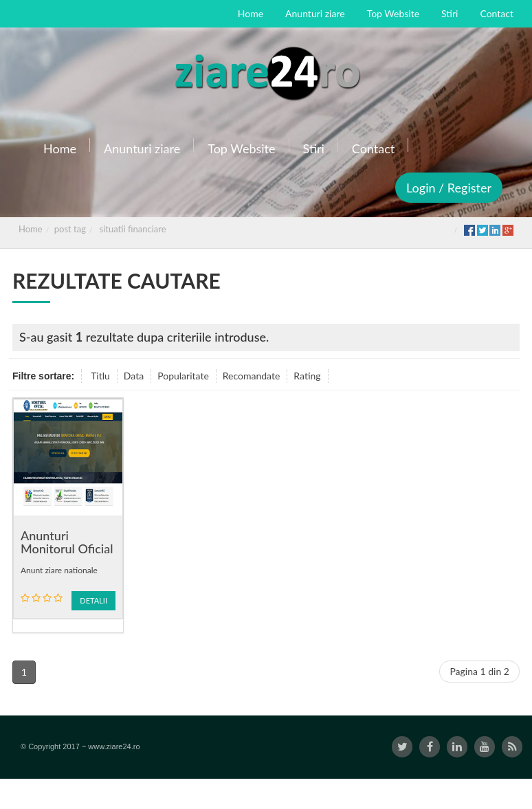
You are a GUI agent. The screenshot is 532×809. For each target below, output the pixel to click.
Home (31, 229)
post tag (70, 229)
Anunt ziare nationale (59, 570)
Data (134, 376)
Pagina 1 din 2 (479, 671)
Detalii (93, 600)
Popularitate (183, 376)
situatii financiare (133, 229)
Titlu (100, 376)
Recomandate (252, 376)
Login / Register (449, 188)
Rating (307, 376)
